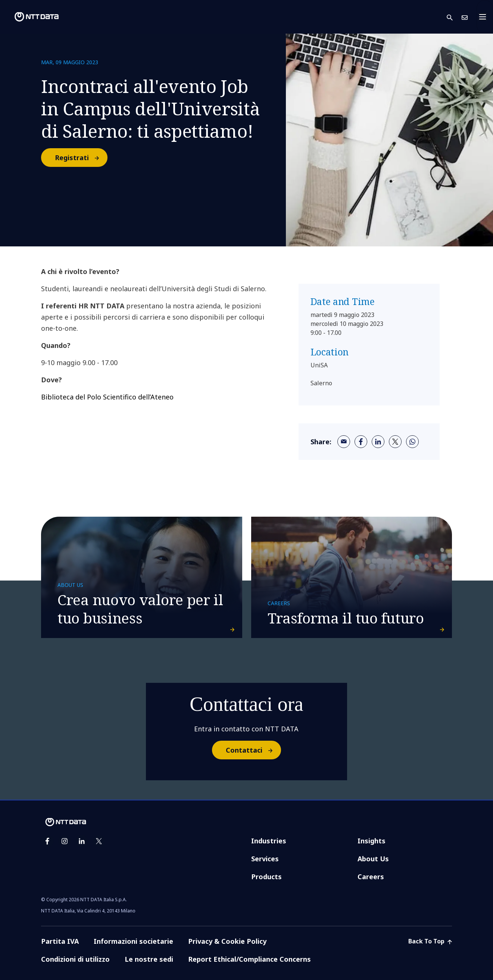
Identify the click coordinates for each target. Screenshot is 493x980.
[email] (344, 442)
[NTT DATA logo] (31, 17)
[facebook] (361, 442)
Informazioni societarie (133, 941)
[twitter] (395, 442)
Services (265, 859)
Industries (269, 841)
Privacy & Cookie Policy (227, 941)
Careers (371, 877)
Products (266, 877)
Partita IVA (60, 941)
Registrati (81, 158)
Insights (372, 841)
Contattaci (253, 750)
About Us (373, 859)
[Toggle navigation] (485, 17)
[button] (454, 17)
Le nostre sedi (149, 959)
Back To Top (430, 941)
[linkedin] (378, 442)
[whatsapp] (412, 442)
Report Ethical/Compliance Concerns (249, 959)
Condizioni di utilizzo (75, 959)
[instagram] (65, 841)
